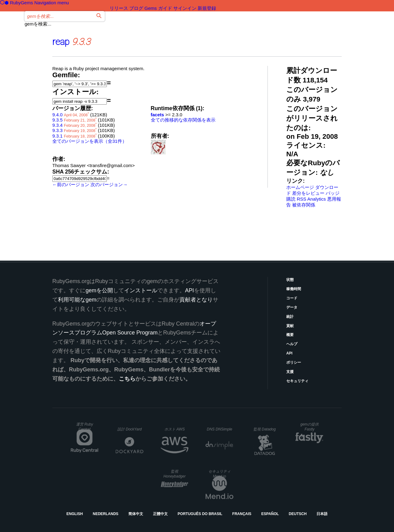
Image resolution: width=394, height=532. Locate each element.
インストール (141, 290)
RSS (302, 199)
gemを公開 (99, 290)
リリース (119, 8)
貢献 (290, 326)
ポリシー (294, 362)
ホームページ (300, 187)
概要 (290, 335)
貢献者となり (196, 300)
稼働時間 (294, 289)
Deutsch (298, 514)
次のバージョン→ (109, 184)
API (289, 353)
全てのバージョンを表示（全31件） (90, 141)
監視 (265, 429)
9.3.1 (57, 136)
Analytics (316, 199)
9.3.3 (57, 131)
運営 (84, 427)
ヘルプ (292, 344)
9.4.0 (57, 115)
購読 (291, 199)
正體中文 (160, 514)
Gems (151, 8)
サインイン (185, 8)
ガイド (165, 8)
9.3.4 (57, 125)
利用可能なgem (77, 300)
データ (292, 307)
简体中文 (136, 514)
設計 (129, 429)
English (75, 514)
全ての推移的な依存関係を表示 (183, 120)
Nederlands (105, 514)
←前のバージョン (71, 184)
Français (242, 514)
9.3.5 (57, 120)
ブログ (136, 8)
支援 (290, 372)
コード (292, 298)
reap (61, 42)
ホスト (175, 429)
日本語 (322, 514)
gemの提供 (310, 427)
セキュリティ (297, 381)
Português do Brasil (200, 514)
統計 (290, 317)
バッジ (333, 193)
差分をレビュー (308, 193)
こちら (127, 379)
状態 (290, 280)
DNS (220, 429)
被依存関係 (304, 205)
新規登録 (207, 8)
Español (270, 514)
